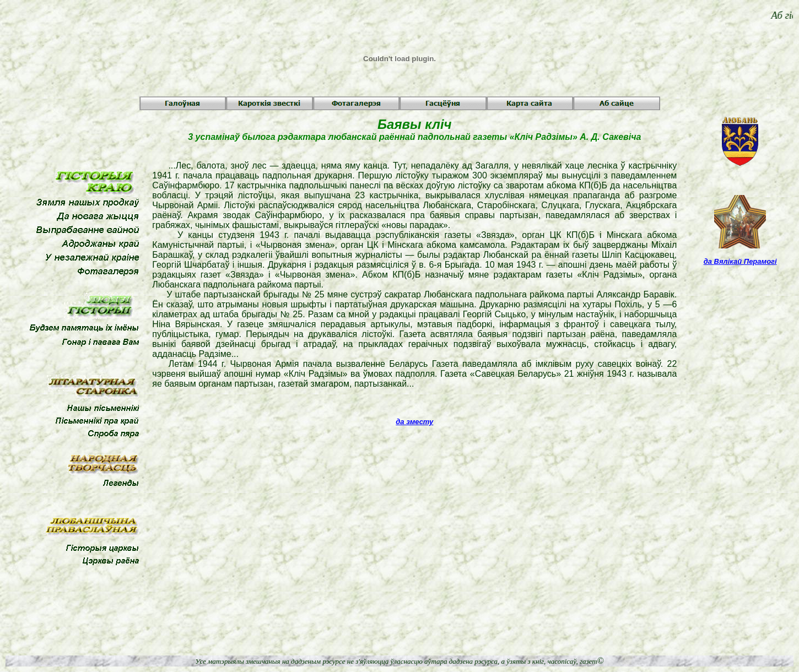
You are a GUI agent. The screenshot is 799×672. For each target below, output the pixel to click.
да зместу (414, 422)
